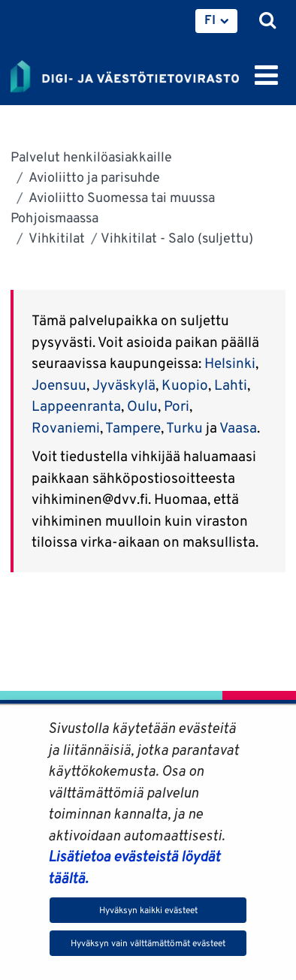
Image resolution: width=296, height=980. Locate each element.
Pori (177, 406)
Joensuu (59, 384)
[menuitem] (216, 21)
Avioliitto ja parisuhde (93, 177)
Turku (184, 427)
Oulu (142, 406)
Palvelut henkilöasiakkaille (91, 157)
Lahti (231, 384)
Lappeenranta (76, 406)
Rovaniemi (66, 427)
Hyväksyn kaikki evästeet (148, 910)
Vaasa (238, 427)
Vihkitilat (56, 238)
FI (210, 20)
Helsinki (230, 363)
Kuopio (185, 384)
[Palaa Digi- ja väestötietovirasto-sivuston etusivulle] (125, 74)
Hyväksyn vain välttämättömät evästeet (148, 943)
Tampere (133, 427)
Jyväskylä (124, 384)
